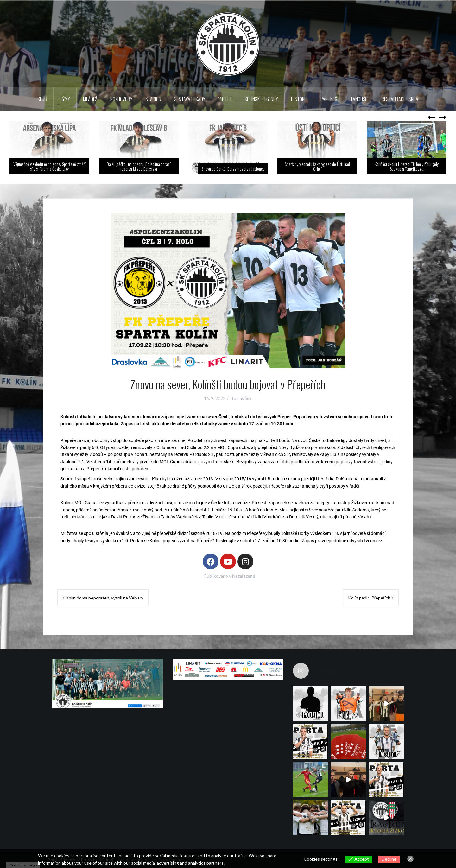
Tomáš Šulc (242, 398)
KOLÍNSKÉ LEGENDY (261, 99)
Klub (42, 99)
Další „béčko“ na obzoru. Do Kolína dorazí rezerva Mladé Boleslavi (139, 166)
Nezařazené (244, 576)
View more (236, 863)
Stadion (153, 99)
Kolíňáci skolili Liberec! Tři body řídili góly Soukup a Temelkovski (407, 166)
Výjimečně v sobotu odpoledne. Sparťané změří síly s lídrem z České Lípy (50, 166)
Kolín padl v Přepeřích (369, 598)
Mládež (90, 99)
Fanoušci (360, 99)
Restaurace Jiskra (400, 99)
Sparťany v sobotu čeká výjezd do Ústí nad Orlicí (317, 166)
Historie (299, 99)
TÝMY (65, 99)
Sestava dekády (190, 99)
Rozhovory (121, 99)
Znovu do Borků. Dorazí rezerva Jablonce (233, 169)
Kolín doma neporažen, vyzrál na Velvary (104, 598)
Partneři (329, 99)
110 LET (225, 99)
